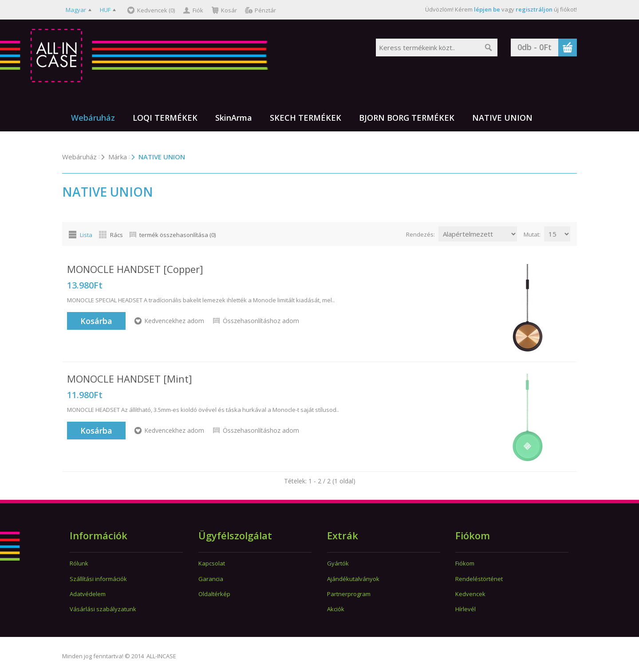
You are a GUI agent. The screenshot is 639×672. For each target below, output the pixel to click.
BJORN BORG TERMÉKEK (407, 118)
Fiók (198, 10)
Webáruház (93, 118)
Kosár (229, 10)
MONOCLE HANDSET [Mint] (130, 379)
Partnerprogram (349, 594)
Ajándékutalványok (353, 579)
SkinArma (234, 118)
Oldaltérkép (214, 594)
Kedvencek (470, 594)
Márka (118, 157)
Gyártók (338, 563)
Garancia (211, 579)
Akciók (336, 609)
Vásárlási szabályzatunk (103, 609)
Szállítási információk (98, 579)
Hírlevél (465, 609)
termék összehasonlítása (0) (177, 235)
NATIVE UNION (502, 118)
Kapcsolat (212, 563)
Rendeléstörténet (479, 579)
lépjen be (487, 9)
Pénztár (265, 10)
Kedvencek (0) (156, 10)
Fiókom (465, 563)
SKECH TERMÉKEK (306, 118)
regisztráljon (534, 9)
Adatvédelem (88, 594)
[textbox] (428, 47)
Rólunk (79, 563)
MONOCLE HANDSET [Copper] (135, 269)
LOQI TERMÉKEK (165, 118)
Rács (116, 235)
